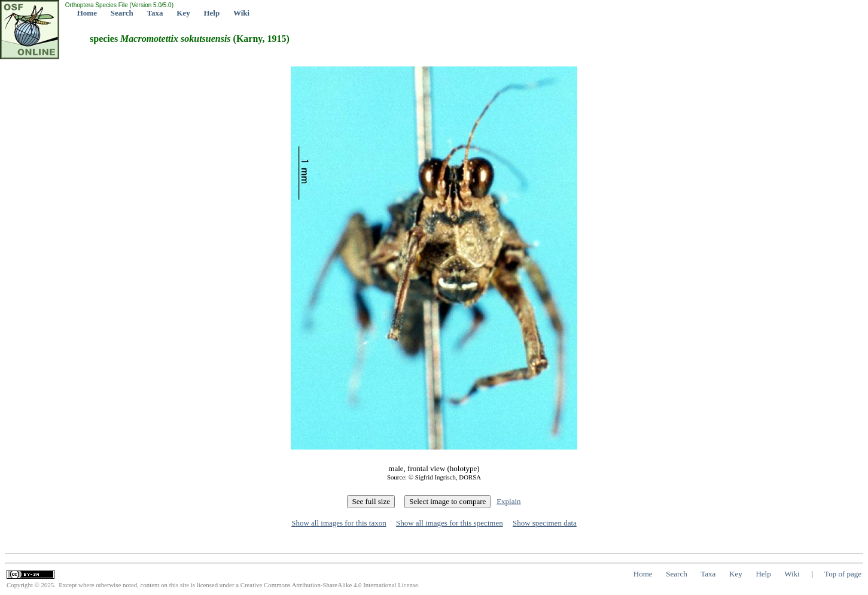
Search (122, 13)
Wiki (241, 13)
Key (183, 13)
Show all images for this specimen (450, 523)
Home (87, 13)
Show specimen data (545, 523)
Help (211, 13)
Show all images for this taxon (339, 523)
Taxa (155, 13)
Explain (508, 501)
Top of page (843, 574)
